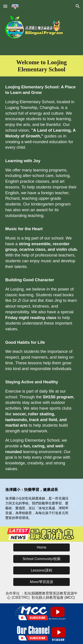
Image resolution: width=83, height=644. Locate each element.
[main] (42, 66)
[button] (5, 6)
